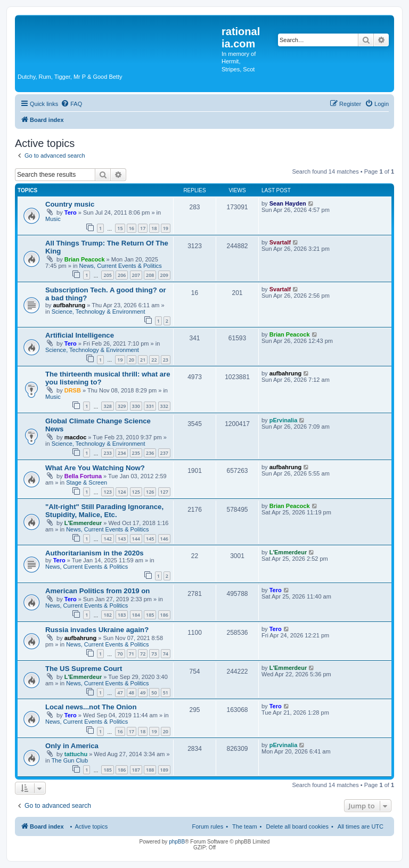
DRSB (73, 390)
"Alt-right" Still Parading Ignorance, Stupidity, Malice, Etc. (104, 511)
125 (136, 492)
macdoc (76, 437)
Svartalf (280, 242)
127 (164, 492)
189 (164, 770)
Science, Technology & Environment (99, 312)
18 (154, 228)
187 (136, 770)
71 (132, 654)
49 (143, 693)
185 (150, 615)
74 (166, 654)
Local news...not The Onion (91, 707)
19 (166, 228)
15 (120, 228)
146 (164, 539)
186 (164, 615)
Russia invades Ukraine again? (97, 630)
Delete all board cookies (297, 826)
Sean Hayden (288, 203)
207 (136, 275)
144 (136, 539)
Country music (70, 204)
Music (53, 219)
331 (150, 406)
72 (143, 654)
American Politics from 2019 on (97, 591)
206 (122, 275)
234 (122, 453)
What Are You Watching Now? (95, 468)
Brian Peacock (85, 259)
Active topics (91, 826)
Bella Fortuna (83, 476)
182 (107, 615)
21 (143, 360)
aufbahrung (69, 305)
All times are (361, 826)
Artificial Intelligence (80, 335)
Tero (71, 212)
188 (150, 770)
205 (107, 275)
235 (136, 453)
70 (120, 654)
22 (154, 360)
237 (164, 453)
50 (154, 693)
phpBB (177, 842)
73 (154, 654)
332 (164, 406)
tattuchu (76, 754)
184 (136, 615)
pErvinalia (284, 420)
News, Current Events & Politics (121, 266)
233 (107, 453)
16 (132, 228)
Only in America (72, 746)
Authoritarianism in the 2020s (95, 553)
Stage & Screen (87, 482)
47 (120, 693)
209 (164, 275)
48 (132, 693)
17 (143, 228)
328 (107, 406)
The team (244, 826)
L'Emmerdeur (83, 523)
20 (132, 360)
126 (150, 492)
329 (122, 406)
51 (166, 693)
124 (122, 492)
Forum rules (207, 826)
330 (136, 406)
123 (107, 492)
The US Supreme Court (84, 669)
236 (150, 453)
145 (150, 539)
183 (122, 615)
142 (107, 539)
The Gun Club (70, 760)
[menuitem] (71, 104)
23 (166, 360)
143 (122, 539)
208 (150, 275)
